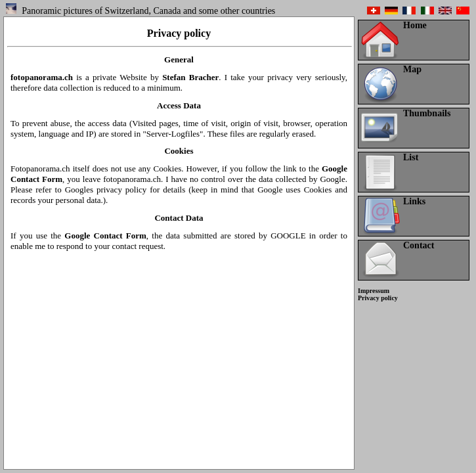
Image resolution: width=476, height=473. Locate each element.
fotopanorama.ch (42, 77)
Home (415, 25)
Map (412, 69)
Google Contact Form (105, 236)
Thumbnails (427, 113)
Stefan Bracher (190, 77)
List (411, 157)
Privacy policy (378, 298)
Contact (419, 245)
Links (414, 201)
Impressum (374, 291)
